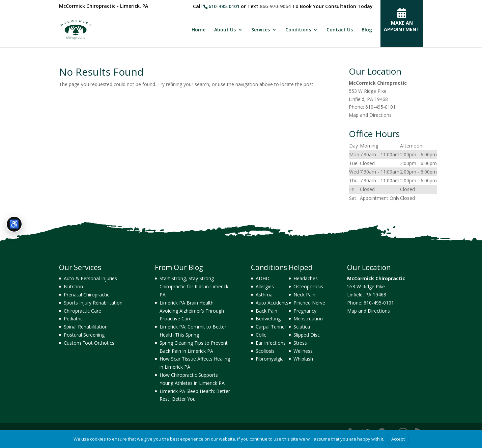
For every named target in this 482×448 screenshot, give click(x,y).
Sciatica (302, 327)
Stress (300, 343)
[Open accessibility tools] (14, 224)
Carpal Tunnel (271, 327)
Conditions (298, 30)
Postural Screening (84, 335)
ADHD (263, 278)
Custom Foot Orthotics (89, 343)
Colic (261, 335)
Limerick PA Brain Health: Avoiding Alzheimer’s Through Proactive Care (192, 311)
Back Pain (266, 311)
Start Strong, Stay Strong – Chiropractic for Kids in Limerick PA (194, 286)
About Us (225, 30)
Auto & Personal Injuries (90, 278)
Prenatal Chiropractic (87, 295)
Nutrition (73, 286)
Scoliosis (265, 351)
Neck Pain (304, 295)
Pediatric (73, 319)
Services (261, 30)
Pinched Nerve (309, 303)
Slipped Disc (307, 335)
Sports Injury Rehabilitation (93, 303)
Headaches (306, 278)
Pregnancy (305, 311)
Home (199, 30)
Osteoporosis (308, 286)
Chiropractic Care (82, 311)
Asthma (264, 295)
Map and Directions (370, 115)
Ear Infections (271, 343)
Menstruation (308, 319)
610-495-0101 (224, 6)
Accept (398, 439)
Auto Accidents (272, 303)
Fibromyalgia (270, 359)
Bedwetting (268, 319)
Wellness (303, 351)
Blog (367, 30)
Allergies (265, 286)
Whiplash (303, 359)
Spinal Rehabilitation (86, 327)
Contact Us (340, 30)
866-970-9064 (275, 6)
